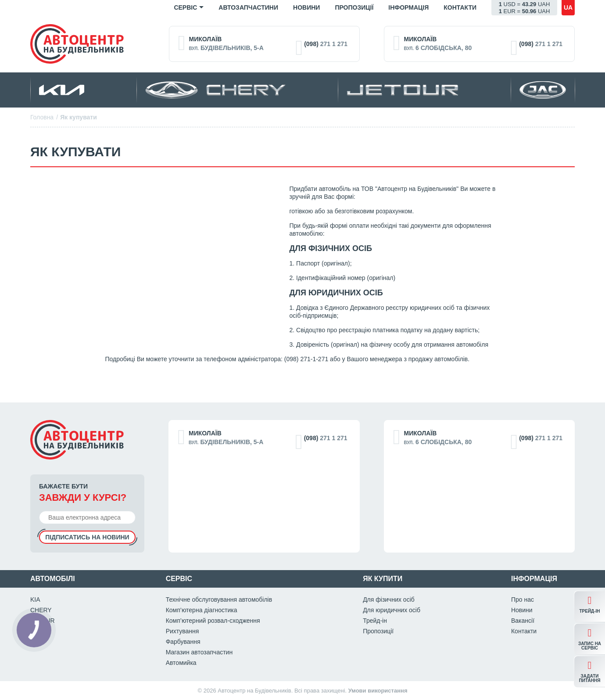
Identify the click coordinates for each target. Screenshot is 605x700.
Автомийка (181, 663)
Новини (306, 7)
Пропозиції (354, 7)
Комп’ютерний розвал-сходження (213, 621)
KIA (35, 599)
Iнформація (408, 7)
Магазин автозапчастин (199, 652)
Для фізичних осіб (389, 599)
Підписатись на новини (87, 537)
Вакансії (523, 621)
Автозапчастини (248, 7)
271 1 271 (326, 44)
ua (568, 7)
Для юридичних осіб (392, 610)
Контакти (460, 7)
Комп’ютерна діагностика (202, 610)
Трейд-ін (375, 621)
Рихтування (183, 631)
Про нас (523, 599)
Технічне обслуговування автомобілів (219, 599)
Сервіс (185, 7)
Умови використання (378, 691)
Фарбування (183, 642)
